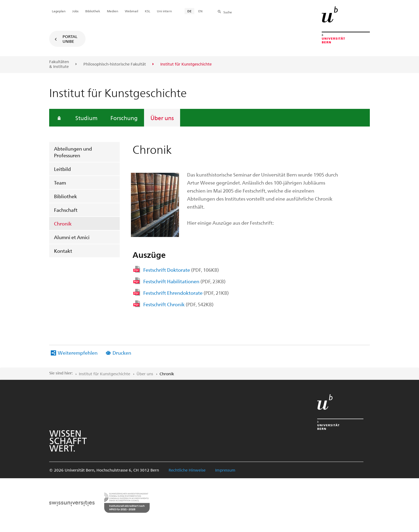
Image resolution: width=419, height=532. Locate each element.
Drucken (122, 353)
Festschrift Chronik (178, 304)
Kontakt (63, 251)
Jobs (75, 11)
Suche (228, 12)
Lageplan (59, 11)
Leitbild (62, 169)
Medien (112, 11)
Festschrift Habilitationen (184, 281)
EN (200, 11)
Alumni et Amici (72, 237)
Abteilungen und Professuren (73, 152)
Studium (86, 118)
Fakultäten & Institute (59, 64)
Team (60, 183)
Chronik (63, 223)
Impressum (225, 470)
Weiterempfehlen (78, 353)
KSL (148, 11)
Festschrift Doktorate (181, 270)
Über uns (162, 118)
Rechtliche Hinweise (187, 470)
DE (189, 11)
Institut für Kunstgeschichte (104, 374)
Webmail (131, 11)
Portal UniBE (70, 39)
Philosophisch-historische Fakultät (115, 64)
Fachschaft (66, 210)
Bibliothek (65, 196)
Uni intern (164, 11)
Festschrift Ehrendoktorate (186, 293)
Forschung (124, 118)
